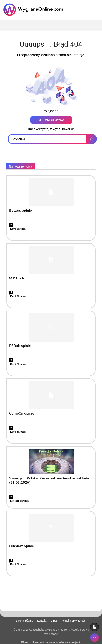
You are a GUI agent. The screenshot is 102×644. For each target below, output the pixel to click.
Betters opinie (21, 210)
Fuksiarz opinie (21, 546)
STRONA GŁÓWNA (51, 120)
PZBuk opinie (20, 346)
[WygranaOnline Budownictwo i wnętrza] (34, 10)
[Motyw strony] (95, 627)
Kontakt (42, 621)
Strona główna (25, 621)
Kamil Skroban (18, 229)
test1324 (16, 278)
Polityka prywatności (74, 621)
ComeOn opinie (22, 413)
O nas (54, 621)
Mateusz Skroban (19, 501)
